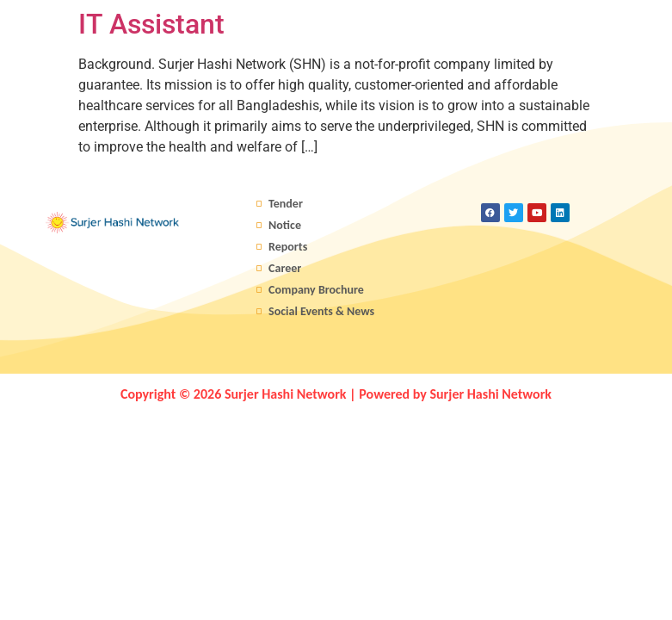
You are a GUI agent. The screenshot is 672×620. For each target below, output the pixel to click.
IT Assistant (151, 24)
